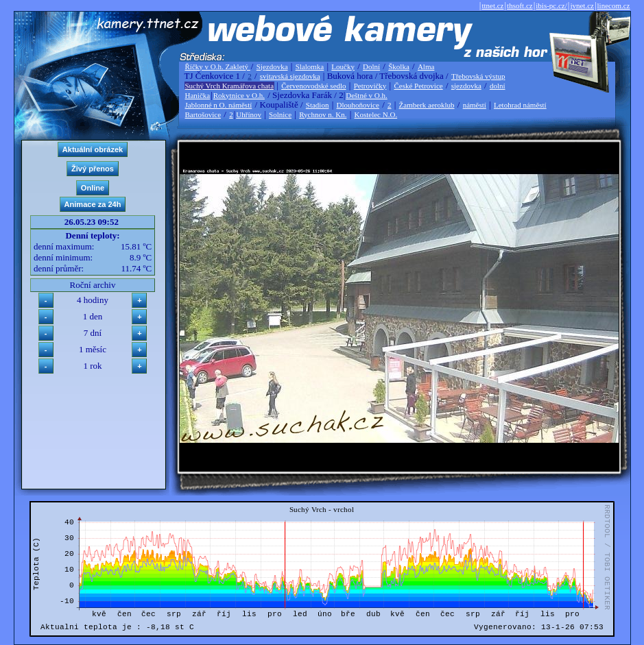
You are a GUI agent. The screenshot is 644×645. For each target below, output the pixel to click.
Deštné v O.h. (367, 95)
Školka (399, 66)
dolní (498, 86)
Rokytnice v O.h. (239, 95)
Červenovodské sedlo (313, 86)
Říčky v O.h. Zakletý (218, 66)
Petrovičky (370, 86)
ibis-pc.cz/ (551, 5)
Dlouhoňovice (358, 105)
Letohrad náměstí (520, 105)
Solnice (280, 114)
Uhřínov (249, 114)
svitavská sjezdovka (290, 76)
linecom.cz (614, 5)
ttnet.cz (492, 5)
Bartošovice (203, 114)
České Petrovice (418, 86)
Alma (426, 66)
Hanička (198, 95)
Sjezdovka (272, 66)
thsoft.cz (520, 5)
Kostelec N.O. (376, 114)
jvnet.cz (582, 5)
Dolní (371, 66)
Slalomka (310, 66)
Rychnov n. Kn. (323, 114)
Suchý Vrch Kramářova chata (230, 86)
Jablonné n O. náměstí (219, 105)
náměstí (475, 105)
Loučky (343, 66)
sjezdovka (466, 86)
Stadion (318, 105)
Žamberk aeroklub (427, 105)
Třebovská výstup (478, 76)
